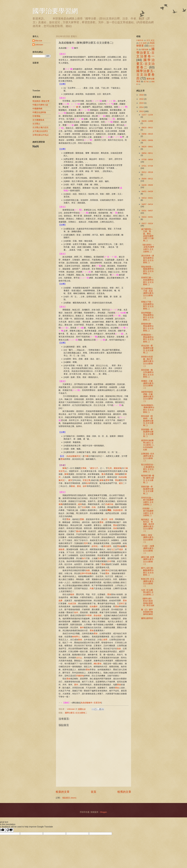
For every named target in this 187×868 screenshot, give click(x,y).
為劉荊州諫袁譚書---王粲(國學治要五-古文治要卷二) (148, 396)
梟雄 (80, 640)
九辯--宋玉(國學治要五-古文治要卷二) (147, 592)
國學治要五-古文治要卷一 (145, 53)
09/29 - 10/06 (147, 121)
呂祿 (94, 507)
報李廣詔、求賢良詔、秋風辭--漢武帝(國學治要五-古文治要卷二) (148, 525)
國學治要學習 (147, 618)
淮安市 (61, 471)
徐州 (76, 612)
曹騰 (82, 519)
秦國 (61, 504)
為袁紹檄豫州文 (74, 456)
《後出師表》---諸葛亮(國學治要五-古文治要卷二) (148, 248)
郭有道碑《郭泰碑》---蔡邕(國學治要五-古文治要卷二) (147, 421)
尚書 (92, 588)
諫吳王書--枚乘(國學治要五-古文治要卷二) (148, 561)
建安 (70, 480)
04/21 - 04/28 (147, 191)
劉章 (121, 510)
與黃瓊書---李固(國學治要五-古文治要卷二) (147, 433)
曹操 (62, 459)
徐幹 (85, 486)
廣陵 (116, 468)
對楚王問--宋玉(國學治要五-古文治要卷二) (148, 582)
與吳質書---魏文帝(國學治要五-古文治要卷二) (147, 373)
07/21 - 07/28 (147, 166)
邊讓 (121, 549)
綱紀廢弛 (98, 664)
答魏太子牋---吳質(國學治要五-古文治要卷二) (147, 305)
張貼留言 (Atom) (69, 798)
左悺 (105, 519)
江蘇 (126, 468)
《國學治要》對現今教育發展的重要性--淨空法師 (148, 602)
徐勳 (90, 573)
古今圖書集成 (38, 120)
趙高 (80, 504)
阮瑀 (88, 483)
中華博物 (36, 116)
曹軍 (107, 480)
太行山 (79, 658)
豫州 (82, 627)
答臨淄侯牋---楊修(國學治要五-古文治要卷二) (147, 270)
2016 (142, 99)
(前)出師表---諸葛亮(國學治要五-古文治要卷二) (148, 259)
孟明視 (95, 546)
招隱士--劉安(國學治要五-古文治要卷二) (148, 539)
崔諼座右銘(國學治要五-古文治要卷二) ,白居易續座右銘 (148, 445)
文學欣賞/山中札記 (41, 135)
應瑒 (79, 486)
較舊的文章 (124, 792)
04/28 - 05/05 (147, 185)
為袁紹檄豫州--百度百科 (91, 703)
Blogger (103, 812)
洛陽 (88, 570)
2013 (142, 111)
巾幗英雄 (140, 40)
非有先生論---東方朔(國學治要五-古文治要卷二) (147, 501)
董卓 (103, 474)
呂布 (99, 558)
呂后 (84, 507)
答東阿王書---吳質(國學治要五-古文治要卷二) (147, 281)
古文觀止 (36, 124)
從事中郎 (84, 573)
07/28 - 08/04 (147, 159)
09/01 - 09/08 (147, 140)
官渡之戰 (87, 480)
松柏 (92, 606)
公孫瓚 (104, 640)
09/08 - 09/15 (147, 134)
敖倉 (119, 649)
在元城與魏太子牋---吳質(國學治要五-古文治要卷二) (148, 293)
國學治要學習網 (55, 11)
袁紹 (115, 528)
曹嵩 (101, 522)
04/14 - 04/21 (147, 198)
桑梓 (96, 606)
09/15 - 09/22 (147, 128)
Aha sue (39, 41)
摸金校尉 (98, 615)
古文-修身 (143, 43)
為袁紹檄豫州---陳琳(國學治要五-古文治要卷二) (148, 409)
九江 (113, 549)
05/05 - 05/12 (147, 179)
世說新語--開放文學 (41, 101)
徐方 (84, 558)
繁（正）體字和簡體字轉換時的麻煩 (147, 612)
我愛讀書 (145, 50)
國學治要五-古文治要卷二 (76, 713)
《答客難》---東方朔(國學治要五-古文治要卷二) (147, 512)
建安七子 (94, 468)
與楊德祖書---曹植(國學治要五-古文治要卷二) (147, 327)
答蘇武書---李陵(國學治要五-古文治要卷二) (147, 490)
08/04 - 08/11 (147, 153)
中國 (86, 456)
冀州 (107, 570)
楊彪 (72, 594)
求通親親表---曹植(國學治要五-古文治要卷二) (147, 338)
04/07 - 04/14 (147, 204)
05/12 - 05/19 (147, 172)
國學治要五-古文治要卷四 (145, 75)
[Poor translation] (9, 830)
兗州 (86, 543)
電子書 (146, 82)
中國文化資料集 (39, 112)
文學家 (83, 468)
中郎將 (89, 615)
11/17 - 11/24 (147, 115)
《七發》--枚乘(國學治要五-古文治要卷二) (148, 549)
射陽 (119, 468)
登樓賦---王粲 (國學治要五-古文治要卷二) (148, 384)
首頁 (94, 792)
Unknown (39, 45)
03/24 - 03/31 (147, 217)
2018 (142, 95)
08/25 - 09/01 (147, 147)
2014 (142, 107)
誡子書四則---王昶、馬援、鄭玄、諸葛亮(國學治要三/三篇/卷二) (148, 235)
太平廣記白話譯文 (40, 131)
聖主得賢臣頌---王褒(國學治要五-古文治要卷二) (148, 468)
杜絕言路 (72, 603)
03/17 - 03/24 (147, 223)
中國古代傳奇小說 (40, 105)
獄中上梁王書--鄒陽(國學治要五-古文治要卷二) (148, 571)
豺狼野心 (76, 637)
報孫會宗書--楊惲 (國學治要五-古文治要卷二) (148, 479)
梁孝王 (122, 603)
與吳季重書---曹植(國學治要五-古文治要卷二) (147, 316)
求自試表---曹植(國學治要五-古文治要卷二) (147, 349)
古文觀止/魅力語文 (41, 127)
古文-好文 (151, 40)
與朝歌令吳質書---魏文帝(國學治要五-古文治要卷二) (148, 361)
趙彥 (61, 600)
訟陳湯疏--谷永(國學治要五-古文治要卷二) (148, 457)
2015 (142, 103)
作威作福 (109, 504)
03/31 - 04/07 (147, 211)
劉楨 (73, 486)
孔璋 (110, 468)
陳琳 (64, 468)
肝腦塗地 (80, 676)
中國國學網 (37, 109)
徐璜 (111, 519)
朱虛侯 (116, 510)
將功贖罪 (107, 546)
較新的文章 (63, 792)
